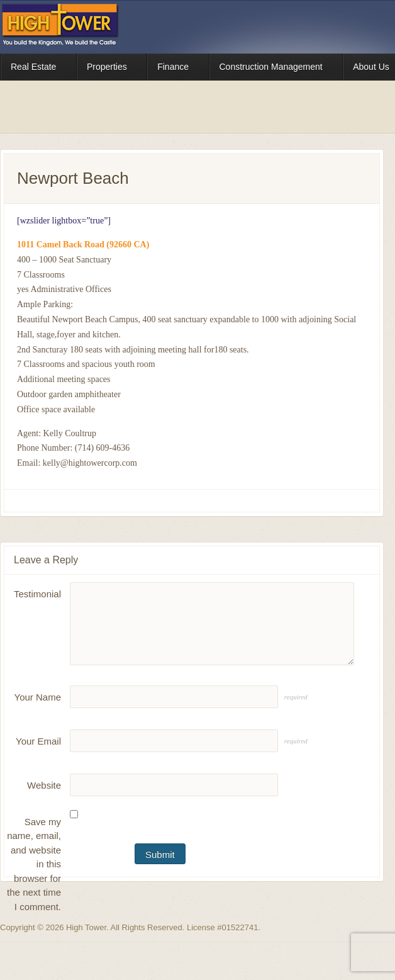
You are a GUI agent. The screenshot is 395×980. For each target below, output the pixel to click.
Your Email (38, 741)
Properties (108, 69)
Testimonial (37, 594)
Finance (175, 69)
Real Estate (35, 69)
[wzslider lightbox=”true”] (64, 221)
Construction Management (273, 69)
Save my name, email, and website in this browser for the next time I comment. (34, 864)
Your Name (38, 697)
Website (44, 785)
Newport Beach (73, 178)
